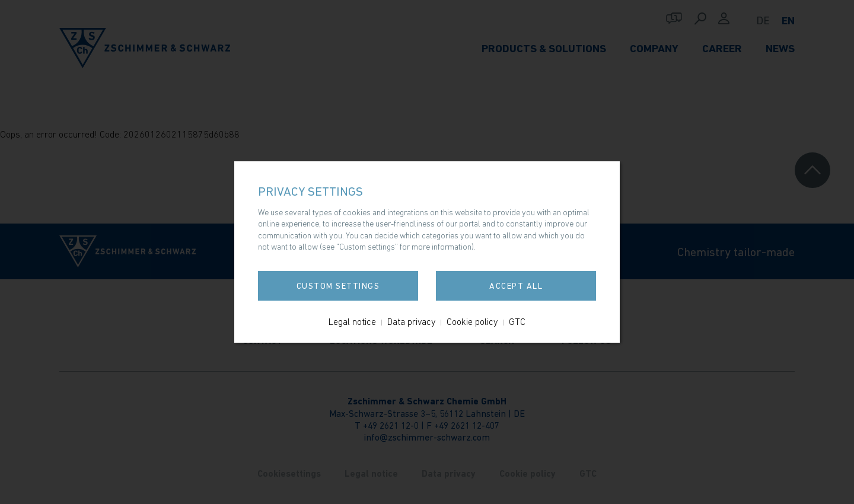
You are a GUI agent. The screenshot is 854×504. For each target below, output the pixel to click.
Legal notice (352, 321)
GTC (517, 321)
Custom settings (338, 286)
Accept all (516, 286)
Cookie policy (472, 321)
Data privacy (411, 321)
